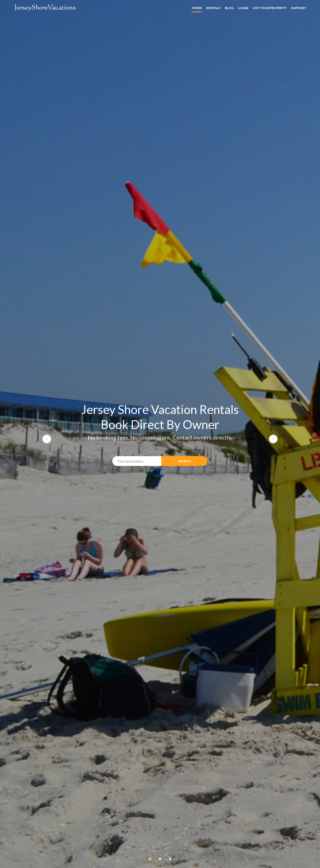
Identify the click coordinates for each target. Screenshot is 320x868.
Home (197, 8)
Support (299, 8)
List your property (270, 8)
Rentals (213, 8)
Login (243, 8)
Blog (229, 8)
